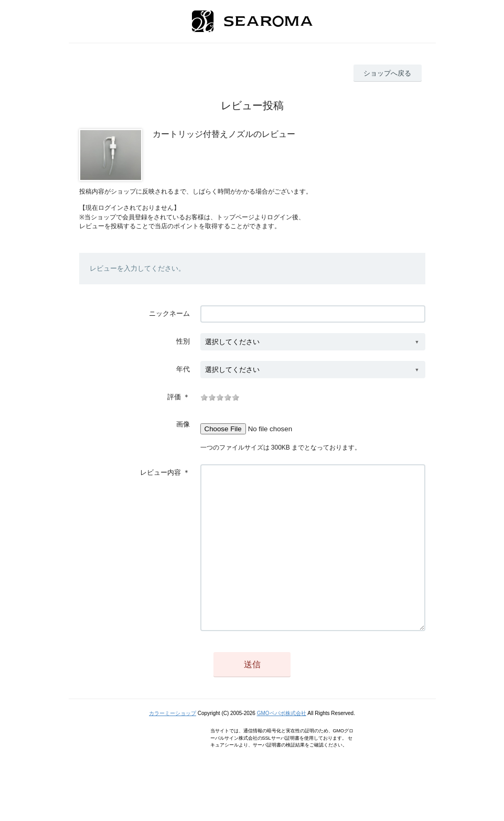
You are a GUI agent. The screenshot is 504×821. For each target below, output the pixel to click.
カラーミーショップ (173, 745)
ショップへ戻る (387, 73)
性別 (183, 341)
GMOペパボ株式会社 (282, 745)
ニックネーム (169, 313)
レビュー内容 (160, 472)
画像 (183, 424)
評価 (174, 397)
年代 (183, 369)
